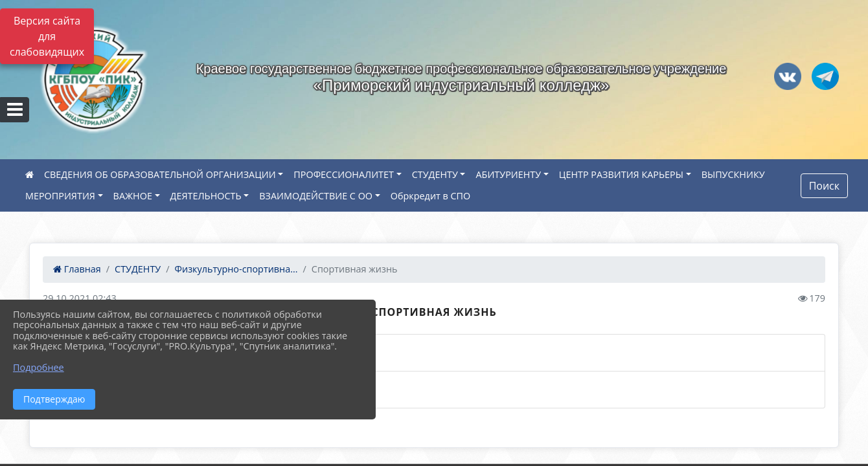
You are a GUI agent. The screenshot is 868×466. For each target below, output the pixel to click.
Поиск (824, 186)
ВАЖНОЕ (133, 196)
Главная (77, 269)
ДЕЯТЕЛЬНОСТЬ (206, 196)
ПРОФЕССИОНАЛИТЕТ (344, 174)
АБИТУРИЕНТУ (508, 174)
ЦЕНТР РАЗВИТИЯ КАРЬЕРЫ (621, 174)
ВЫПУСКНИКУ (733, 174)
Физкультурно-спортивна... (236, 269)
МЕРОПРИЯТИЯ (60, 196)
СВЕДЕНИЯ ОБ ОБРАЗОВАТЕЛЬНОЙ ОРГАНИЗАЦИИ (160, 174)
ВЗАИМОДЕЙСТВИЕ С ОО (316, 196)
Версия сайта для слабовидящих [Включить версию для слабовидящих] (47, 36)
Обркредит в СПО (431, 196)
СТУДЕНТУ (435, 174)
